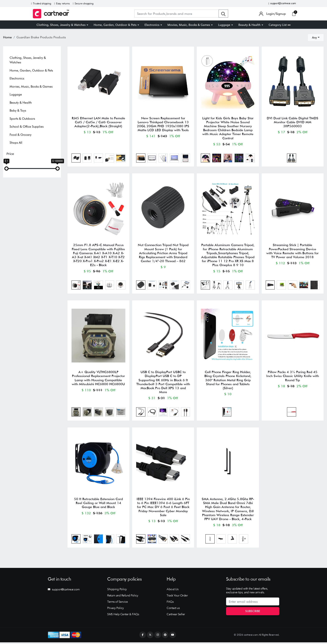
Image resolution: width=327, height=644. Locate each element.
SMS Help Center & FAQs (123, 616)
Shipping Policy (117, 591)
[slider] (6, 169)
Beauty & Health (249, 25)
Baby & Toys (18, 111)
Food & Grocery (21, 135)
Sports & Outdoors (22, 119)
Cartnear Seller (176, 616)
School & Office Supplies (27, 127)
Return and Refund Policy (123, 597)
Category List (280, 25)
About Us (172, 591)
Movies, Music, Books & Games (189, 25)
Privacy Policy (115, 610)
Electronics (152, 25)
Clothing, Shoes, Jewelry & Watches (61, 25)
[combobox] (316, 38)
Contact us (173, 610)
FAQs (170, 603)
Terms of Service (117, 603)
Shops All (16, 143)
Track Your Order (177, 597)
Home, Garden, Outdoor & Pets (115, 25)
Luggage (224, 25)
